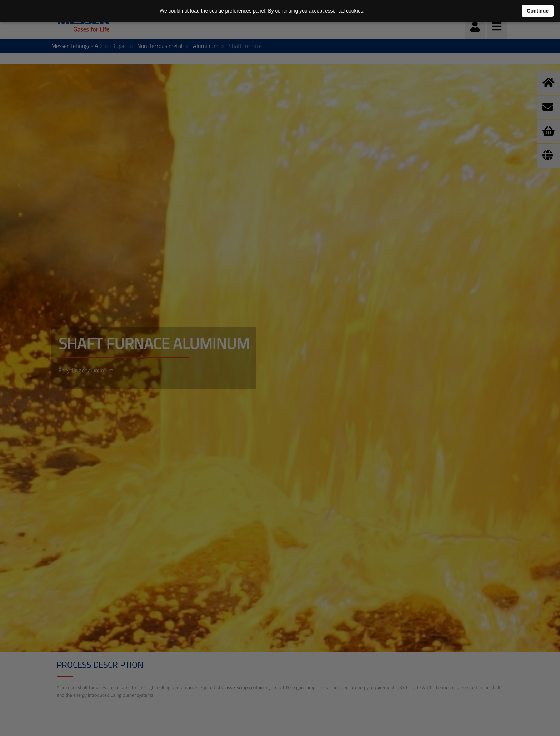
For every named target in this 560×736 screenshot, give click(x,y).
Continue (538, 11)
